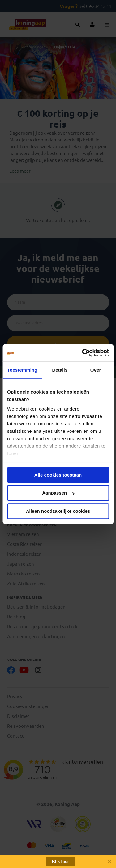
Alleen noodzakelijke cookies (58, 511)
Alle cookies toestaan (58, 475)
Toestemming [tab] (22, 370)
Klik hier (60, 862)
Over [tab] (96, 370)
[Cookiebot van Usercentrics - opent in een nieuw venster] (83, 353)
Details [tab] (60, 370)
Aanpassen (58, 493)
